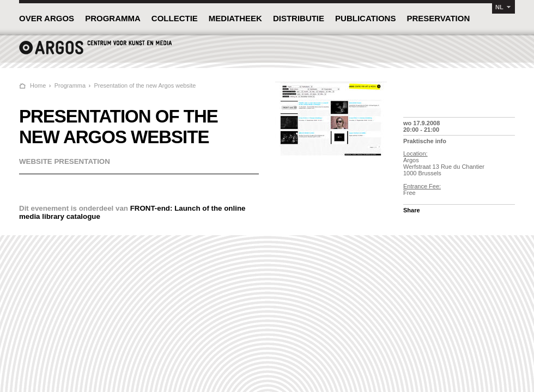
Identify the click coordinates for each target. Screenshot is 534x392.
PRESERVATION (438, 18)
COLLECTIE (175, 18)
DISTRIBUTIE (299, 18)
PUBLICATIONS (365, 18)
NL (499, 7)
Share (412, 210)
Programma (70, 85)
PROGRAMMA (113, 18)
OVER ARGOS (47, 18)
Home (38, 85)
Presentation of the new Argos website (145, 85)
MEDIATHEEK (235, 18)
